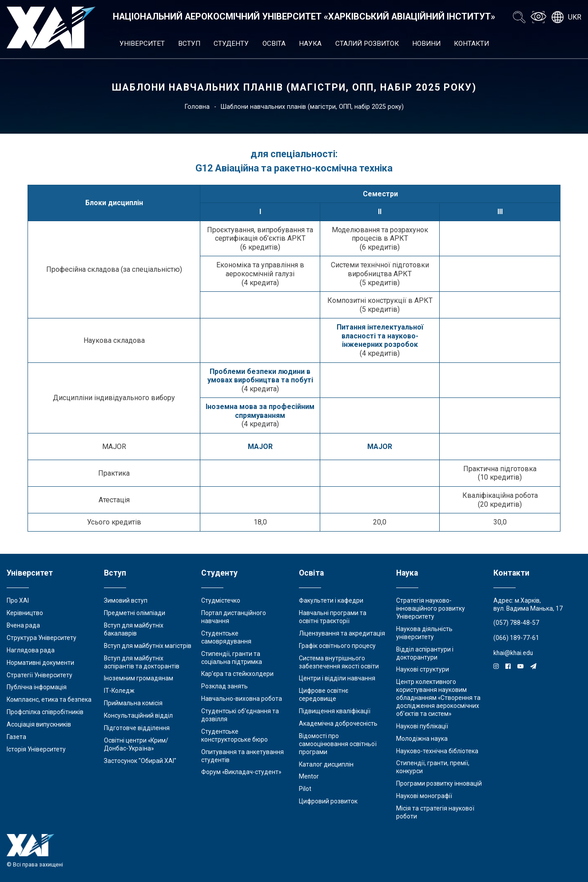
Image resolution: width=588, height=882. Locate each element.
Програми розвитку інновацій (439, 783)
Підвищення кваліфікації (335, 711)
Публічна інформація (37, 687)
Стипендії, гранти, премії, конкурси (433, 767)
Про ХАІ (18, 600)
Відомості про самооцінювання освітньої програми (338, 744)
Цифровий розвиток (328, 801)
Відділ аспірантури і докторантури (425, 653)
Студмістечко (221, 600)
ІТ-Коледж (119, 691)
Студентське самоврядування (226, 637)
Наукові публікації (422, 726)
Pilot (305, 789)
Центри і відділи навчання (337, 678)
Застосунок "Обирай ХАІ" (140, 761)
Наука (310, 44)
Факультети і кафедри (331, 600)
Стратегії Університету (40, 675)
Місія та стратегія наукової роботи (435, 812)
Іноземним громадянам (139, 678)
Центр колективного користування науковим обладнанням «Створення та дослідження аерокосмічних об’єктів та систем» (438, 698)
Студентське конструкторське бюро (234, 735)
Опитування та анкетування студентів (242, 756)
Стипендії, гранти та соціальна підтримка (232, 658)
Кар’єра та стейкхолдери (237, 674)
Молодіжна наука (422, 739)
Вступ (189, 44)
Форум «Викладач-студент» (241, 772)
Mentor (309, 776)
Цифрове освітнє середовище (324, 695)
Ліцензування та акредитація (342, 633)
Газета (16, 737)
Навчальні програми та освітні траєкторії (333, 617)
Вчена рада (23, 625)
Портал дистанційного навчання (234, 617)
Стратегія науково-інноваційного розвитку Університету (431, 608)
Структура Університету (42, 638)
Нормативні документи (40, 663)
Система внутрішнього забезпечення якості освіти (339, 662)
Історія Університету (36, 749)
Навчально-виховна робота (242, 699)
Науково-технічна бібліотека (437, 751)
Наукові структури (423, 669)
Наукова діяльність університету (424, 633)
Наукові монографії (424, 796)
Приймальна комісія (133, 703)
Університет (142, 44)
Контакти (471, 44)
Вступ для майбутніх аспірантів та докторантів (142, 662)
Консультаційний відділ (138, 715)
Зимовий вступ (126, 600)
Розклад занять (224, 686)
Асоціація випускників (39, 724)
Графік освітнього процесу (337, 646)
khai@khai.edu (513, 653)
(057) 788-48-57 (516, 623)
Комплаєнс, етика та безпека (49, 699)
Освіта (274, 44)
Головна (197, 107)
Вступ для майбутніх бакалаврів (134, 629)
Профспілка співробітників (45, 712)
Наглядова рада (31, 650)
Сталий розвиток (367, 44)
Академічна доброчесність (338, 723)
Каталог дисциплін (326, 764)
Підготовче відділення (137, 728)
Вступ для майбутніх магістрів (148, 646)
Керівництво (25, 613)
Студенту (231, 44)
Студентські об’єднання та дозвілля (240, 715)
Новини (426, 44)
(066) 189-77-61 (516, 638)
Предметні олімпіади (135, 613)
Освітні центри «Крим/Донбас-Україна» (136, 744)
